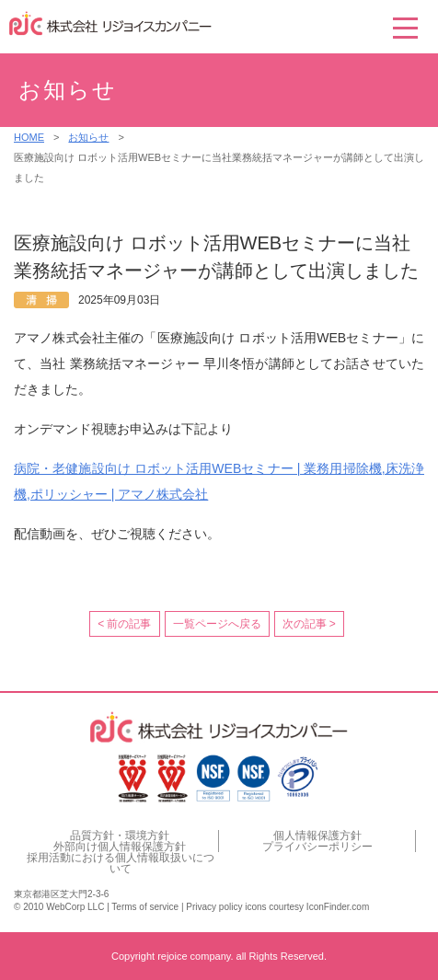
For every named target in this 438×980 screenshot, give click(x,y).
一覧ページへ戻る (217, 624)
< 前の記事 (124, 624)
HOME (29, 137)
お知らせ (88, 137)
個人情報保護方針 (317, 836)
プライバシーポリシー (317, 847)
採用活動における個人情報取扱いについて (121, 863)
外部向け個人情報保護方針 (120, 847)
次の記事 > (309, 624)
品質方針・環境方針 (120, 836)
